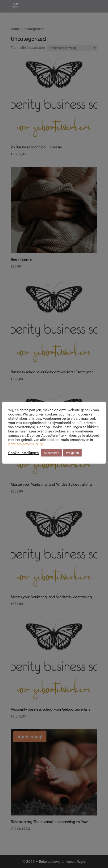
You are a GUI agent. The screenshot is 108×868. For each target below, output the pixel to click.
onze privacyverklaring (26, 444)
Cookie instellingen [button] (23, 453)
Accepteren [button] (52, 453)
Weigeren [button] (72, 453)
